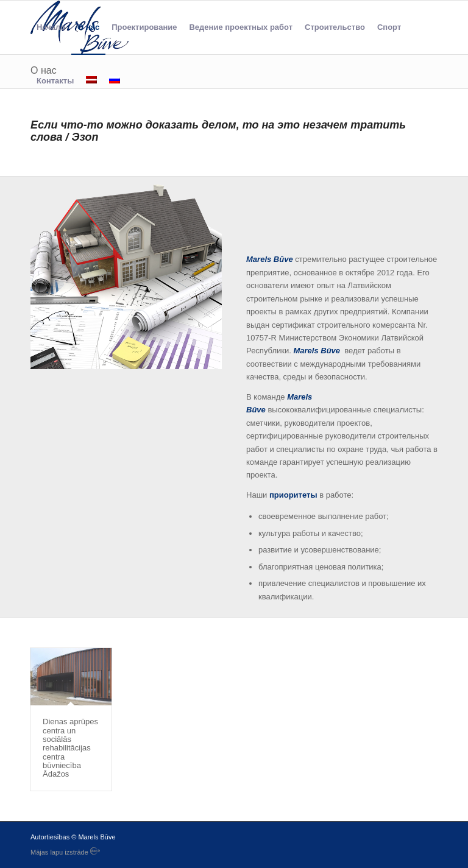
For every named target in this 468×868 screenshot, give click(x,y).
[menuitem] (51, 27)
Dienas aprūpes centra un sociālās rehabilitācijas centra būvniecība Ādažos (70, 748)
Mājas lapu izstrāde (65, 852)
